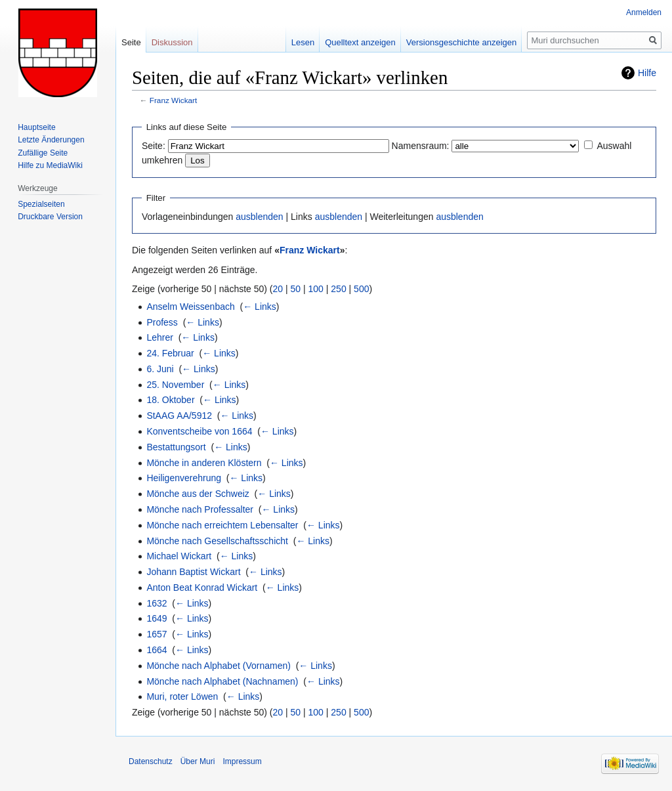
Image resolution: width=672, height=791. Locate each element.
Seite (131, 42)
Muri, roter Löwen (182, 696)
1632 (157, 603)
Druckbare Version (50, 217)
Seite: (154, 146)
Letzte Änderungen (51, 140)
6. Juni (160, 369)
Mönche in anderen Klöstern (204, 463)
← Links (260, 307)
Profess (162, 322)
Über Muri (198, 761)
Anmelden (644, 12)
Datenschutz (151, 761)
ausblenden (259, 217)
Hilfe (647, 73)
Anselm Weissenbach (190, 307)
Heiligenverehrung (184, 478)
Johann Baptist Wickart (193, 572)
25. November (175, 385)
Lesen (303, 42)
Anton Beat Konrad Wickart (202, 588)
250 (338, 289)
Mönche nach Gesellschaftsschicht (217, 541)
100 (316, 289)
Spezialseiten (41, 204)
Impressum (242, 761)
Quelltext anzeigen (360, 42)
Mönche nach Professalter (200, 509)
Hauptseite (36, 127)
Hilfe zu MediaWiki (50, 165)
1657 (157, 634)
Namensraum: (421, 146)
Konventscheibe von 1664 (199, 431)
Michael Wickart (179, 556)
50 (296, 289)
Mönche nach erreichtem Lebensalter (222, 525)
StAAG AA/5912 (179, 416)
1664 (157, 650)
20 (278, 289)
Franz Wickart (173, 100)
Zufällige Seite (43, 153)
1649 (157, 618)
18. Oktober (170, 400)
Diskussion (172, 42)
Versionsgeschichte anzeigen (461, 42)
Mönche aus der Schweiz (198, 494)
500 (361, 289)
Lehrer (159, 337)
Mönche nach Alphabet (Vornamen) (218, 666)
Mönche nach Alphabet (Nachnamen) (222, 681)
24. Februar (170, 353)
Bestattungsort (176, 447)
